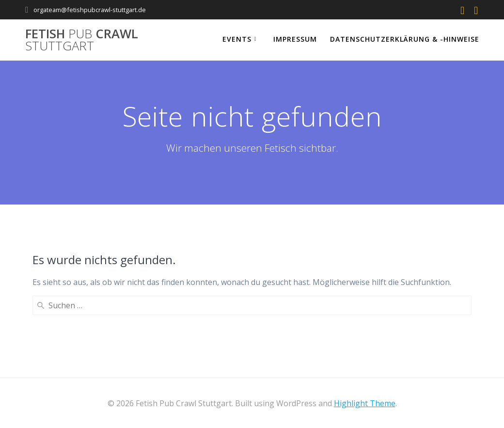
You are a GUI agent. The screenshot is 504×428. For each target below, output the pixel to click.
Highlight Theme (365, 403)
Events (237, 39)
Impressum (295, 39)
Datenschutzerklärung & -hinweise (405, 39)
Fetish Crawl (82, 40)
